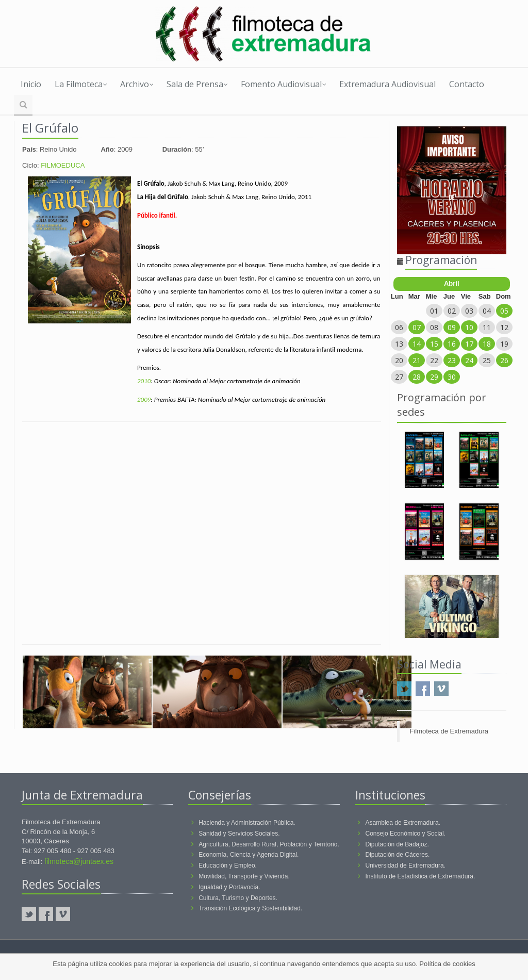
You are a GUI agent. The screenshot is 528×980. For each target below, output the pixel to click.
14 (417, 344)
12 (504, 327)
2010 (144, 381)
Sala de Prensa (197, 84)
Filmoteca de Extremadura (449, 731)
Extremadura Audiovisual (387, 84)
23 (452, 360)
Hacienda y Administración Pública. (247, 823)
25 (487, 360)
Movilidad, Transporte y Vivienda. (244, 876)
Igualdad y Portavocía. (229, 887)
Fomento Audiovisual (284, 84)
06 (399, 327)
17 (469, 344)
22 (434, 360)
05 (504, 311)
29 (434, 377)
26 (504, 360)
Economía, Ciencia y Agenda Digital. (249, 855)
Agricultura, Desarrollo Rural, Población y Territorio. (269, 844)
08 (434, 327)
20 (399, 360)
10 (469, 327)
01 (434, 311)
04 (487, 311)
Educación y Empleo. (228, 865)
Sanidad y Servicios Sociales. (239, 834)
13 (399, 344)
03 (469, 311)
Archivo (137, 84)
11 (487, 327)
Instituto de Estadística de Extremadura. (420, 876)
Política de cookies (447, 964)
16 (452, 344)
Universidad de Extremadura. (406, 865)
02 (452, 311)
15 (434, 344)
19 (504, 344)
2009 (144, 399)
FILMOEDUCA (63, 165)
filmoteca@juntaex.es (79, 861)
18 (487, 344)
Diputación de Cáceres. (398, 855)
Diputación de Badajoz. (397, 844)
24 (469, 360)
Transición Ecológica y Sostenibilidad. (250, 908)
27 (399, 377)
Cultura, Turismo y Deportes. (238, 898)
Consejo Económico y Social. (406, 834)
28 (417, 377)
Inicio (31, 84)
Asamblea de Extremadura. (403, 823)
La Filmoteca (81, 84)
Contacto (467, 84)
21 (417, 360)
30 (452, 377)
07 (417, 327)
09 (452, 327)
